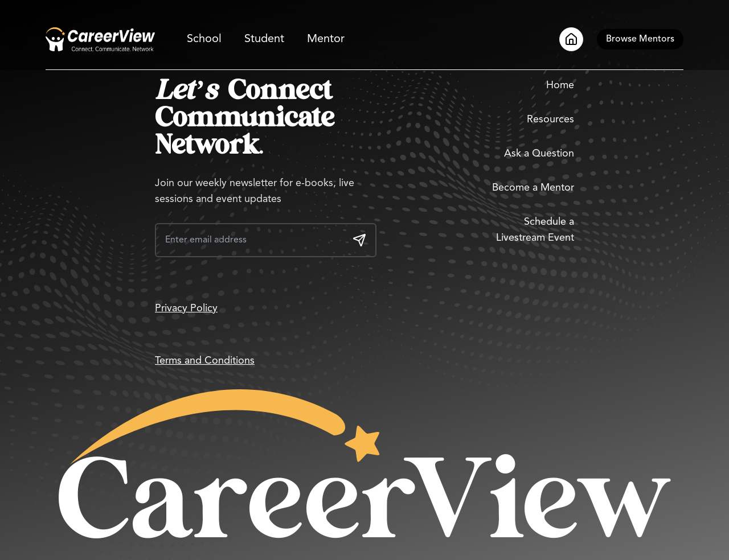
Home (560, 85)
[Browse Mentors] (640, 39)
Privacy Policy (186, 308)
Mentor (326, 39)
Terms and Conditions (205, 361)
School (204, 39)
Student (264, 39)
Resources (550, 120)
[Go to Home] (100, 39)
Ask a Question (539, 154)
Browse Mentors (640, 39)
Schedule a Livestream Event (535, 230)
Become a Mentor (533, 188)
